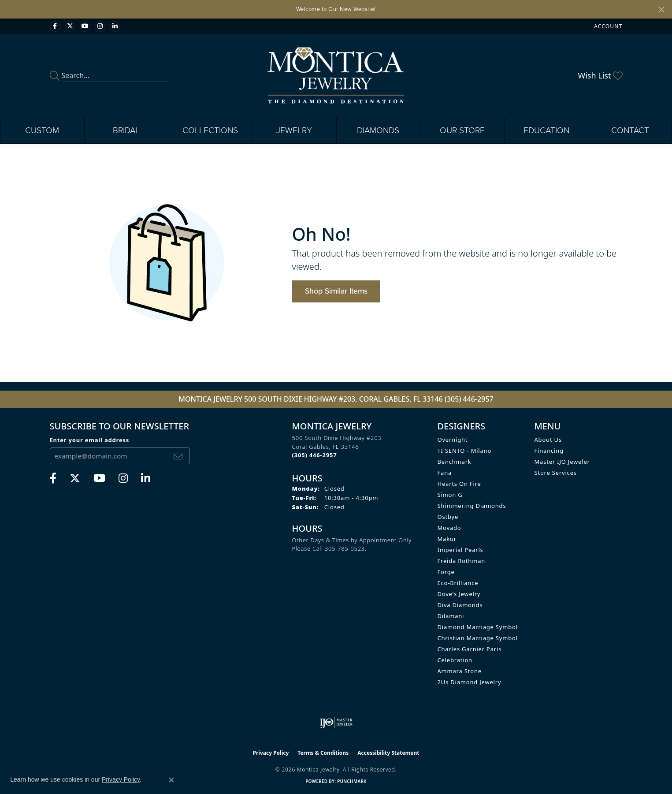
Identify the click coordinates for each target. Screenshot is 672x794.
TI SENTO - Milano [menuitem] (465, 451)
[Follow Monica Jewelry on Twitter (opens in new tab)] (70, 26)
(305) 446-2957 (469, 399)
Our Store (462, 130)
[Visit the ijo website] (336, 723)
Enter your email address (90, 440)
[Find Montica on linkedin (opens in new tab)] (115, 26)
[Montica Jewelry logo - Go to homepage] (336, 75)
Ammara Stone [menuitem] (460, 671)
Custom (42, 130)
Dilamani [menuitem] (451, 616)
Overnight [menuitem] (453, 440)
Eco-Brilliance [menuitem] (458, 583)
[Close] (661, 9)
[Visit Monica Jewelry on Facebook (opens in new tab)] (55, 26)
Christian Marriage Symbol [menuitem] (478, 638)
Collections (210, 130)
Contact (630, 130)
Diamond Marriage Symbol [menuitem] (478, 627)
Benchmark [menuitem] (455, 462)
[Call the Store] (315, 455)
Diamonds (378, 130)
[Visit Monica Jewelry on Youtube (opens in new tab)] (85, 26)
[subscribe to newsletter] (178, 456)
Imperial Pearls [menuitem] (460, 550)
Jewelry (294, 130)
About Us (548, 440)
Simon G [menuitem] (450, 495)
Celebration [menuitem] (455, 660)
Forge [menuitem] (446, 572)
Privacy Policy (271, 753)
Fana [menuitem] (445, 473)
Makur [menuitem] (447, 539)
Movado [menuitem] (449, 528)
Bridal (126, 130)
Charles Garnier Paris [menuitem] (470, 649)
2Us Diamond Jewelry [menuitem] (470, 682)
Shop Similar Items (336, 291)
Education (546, 130)
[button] (607, 26)
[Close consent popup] (171, 780)
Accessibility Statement (388, 753)
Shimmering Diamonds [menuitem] (472, 506)
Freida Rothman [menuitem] (462, 561)
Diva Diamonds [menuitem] (460, 605)
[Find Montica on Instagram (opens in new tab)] (100, 26)
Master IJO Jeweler (562, 462)
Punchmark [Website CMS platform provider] (352, 781)
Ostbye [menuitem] (448, 517)
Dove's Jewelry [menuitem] (459, 594)
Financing (549, 451)
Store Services (556, 473)
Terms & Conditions (323, 753)
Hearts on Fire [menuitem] (459, 484)
